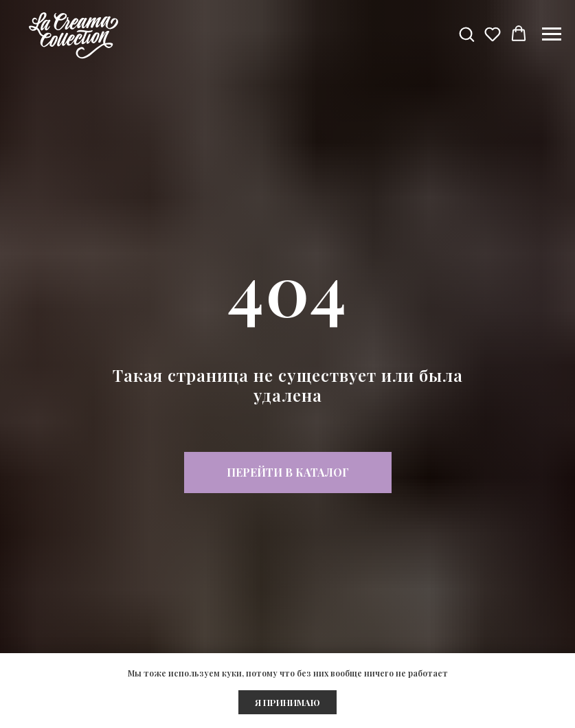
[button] (466, 34)
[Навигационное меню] (552, 34)
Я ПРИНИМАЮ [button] (287, 702)
